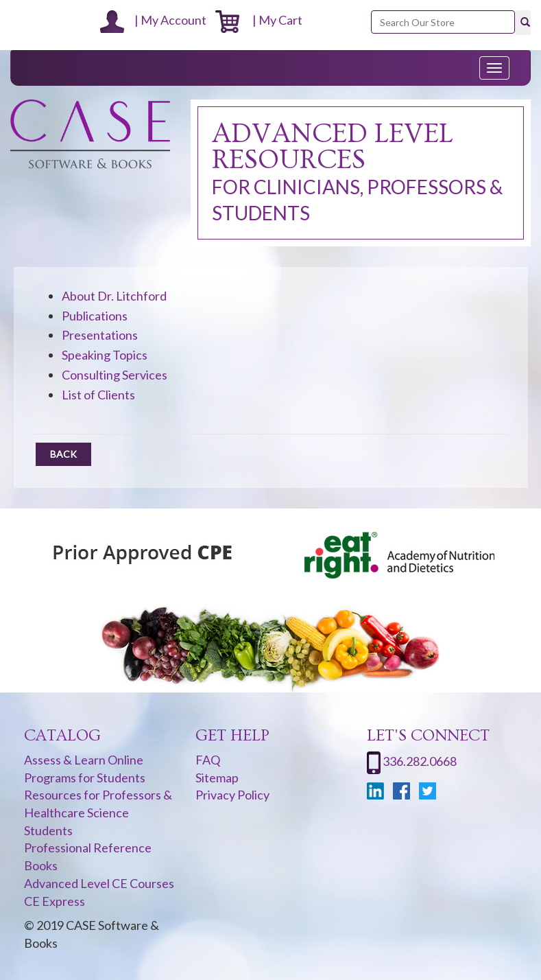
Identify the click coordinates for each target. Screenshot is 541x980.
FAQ (208, 760)
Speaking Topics (105, 355)
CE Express (55, 901)
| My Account (153, 20)
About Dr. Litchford (114, 296)
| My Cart (259, 20)
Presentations (100, 335)
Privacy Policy (232, 795)
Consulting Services (115, 375)
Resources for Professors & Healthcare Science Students (98, 812)
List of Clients (98, 395)
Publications (95, 316)
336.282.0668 (420, 761)
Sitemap (217, 778)
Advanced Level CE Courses (99, 883)
